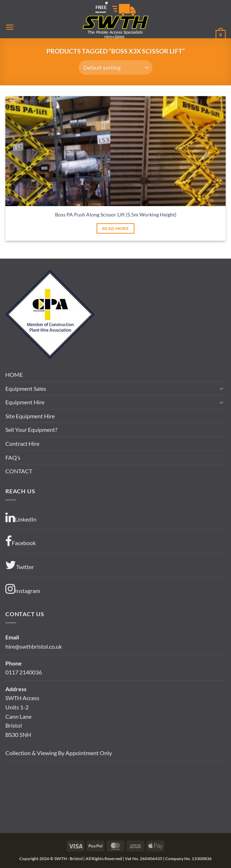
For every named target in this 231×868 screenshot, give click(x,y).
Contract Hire (22, 443)
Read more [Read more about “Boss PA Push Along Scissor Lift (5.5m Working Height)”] (115, 228)
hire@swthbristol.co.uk (34, 646)
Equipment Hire (25, 402)
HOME (14, 375)
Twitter (20, 565)
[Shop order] (115, 68)
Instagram (23, 589)
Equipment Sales (26, 388)
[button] (10, 27)
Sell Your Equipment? (31, 430)
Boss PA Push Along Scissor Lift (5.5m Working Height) (116, 214)
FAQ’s (13, 457)
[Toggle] (221, 388)
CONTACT (19, 471)
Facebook (21, 541)
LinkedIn (21, 518)
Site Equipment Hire (30, 416)
